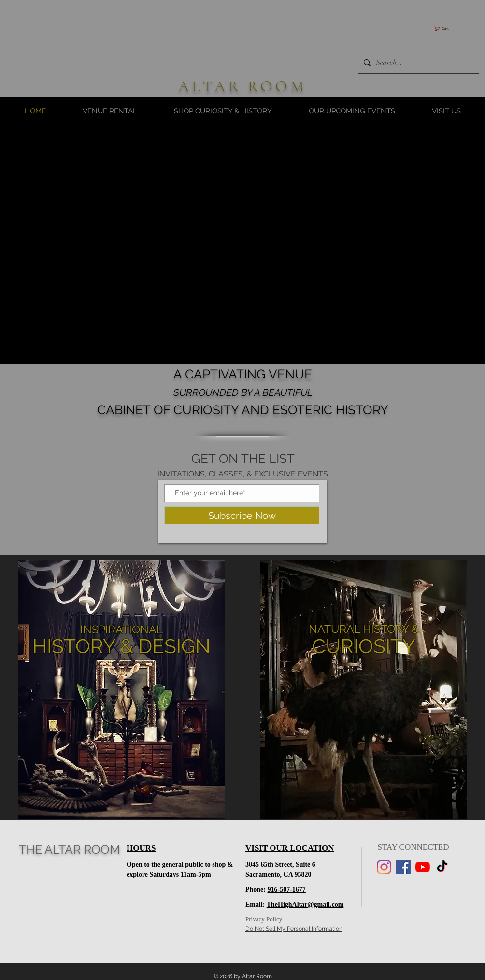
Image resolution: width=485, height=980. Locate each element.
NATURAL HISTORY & (364, 629)
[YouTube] (423, 867)
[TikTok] (442, 867)
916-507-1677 (287, 889)
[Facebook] (403, 867)
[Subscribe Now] (242, 515)
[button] (454, 28)
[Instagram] (384, 867)
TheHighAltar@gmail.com (305, 904)
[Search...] (418, 63)
